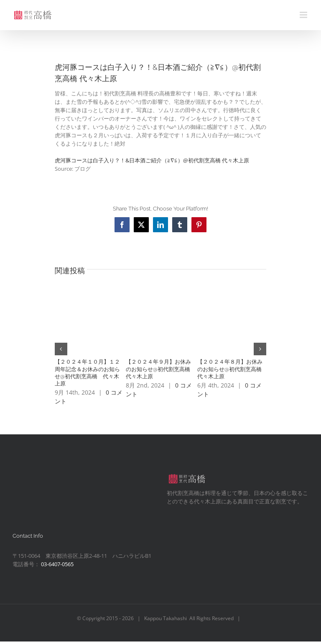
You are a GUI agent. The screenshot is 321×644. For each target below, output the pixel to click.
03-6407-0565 (57, 564)
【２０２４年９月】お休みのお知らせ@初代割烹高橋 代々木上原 (161, 369)
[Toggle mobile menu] (304, 15)
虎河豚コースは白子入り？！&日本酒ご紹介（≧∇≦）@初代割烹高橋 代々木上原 (152, 160)
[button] (61, 349)
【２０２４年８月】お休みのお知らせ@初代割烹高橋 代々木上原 (232, 369)
